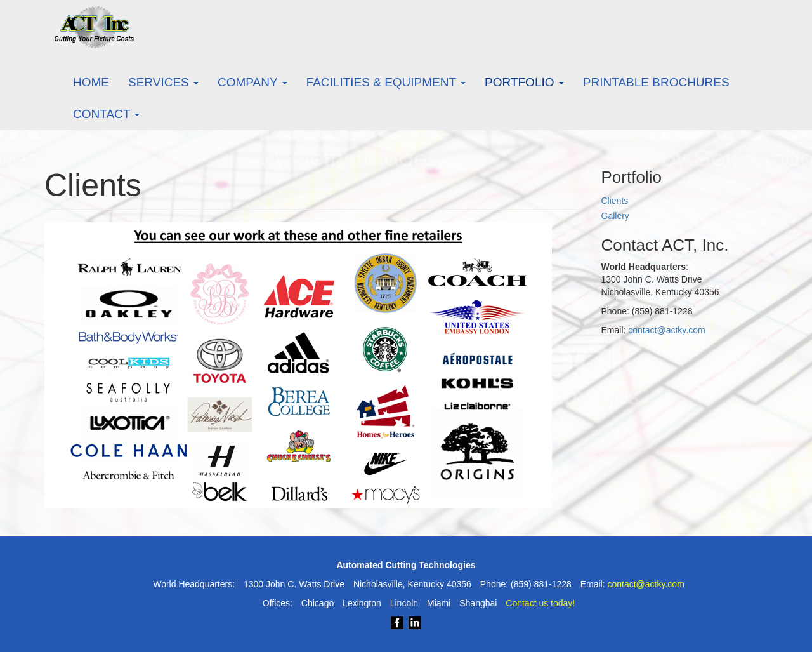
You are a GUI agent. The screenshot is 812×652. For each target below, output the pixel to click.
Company (252, 82)
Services (163, 82)
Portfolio (524, 82)
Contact (106, 114)
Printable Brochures (656, 82)
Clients (615, 201)
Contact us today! (540, 603)
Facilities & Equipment (386, 82)
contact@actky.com (666, 330)
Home (91, 82)
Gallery (615, 216)
